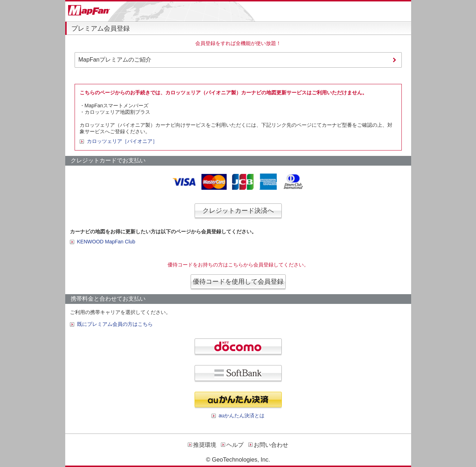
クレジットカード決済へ (238, 211)
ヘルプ (235, 445)
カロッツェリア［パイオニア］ (122, 141)
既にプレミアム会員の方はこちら (115, 324)
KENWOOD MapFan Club (106, 242)
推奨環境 (205, 445)
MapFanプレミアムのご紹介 (115, 60)
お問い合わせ (271, 445)
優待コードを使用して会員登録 (238, 282)
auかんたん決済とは (242, 416)
